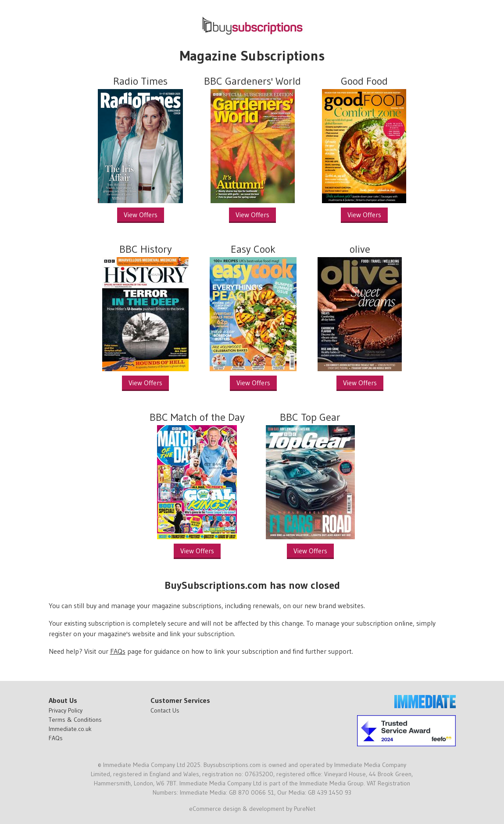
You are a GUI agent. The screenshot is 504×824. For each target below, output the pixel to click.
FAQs (118, 651)
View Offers (141, 215)
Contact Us (165, 710)
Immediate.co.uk (70, 729)
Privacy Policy (66, 710)
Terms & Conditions (75, 720)
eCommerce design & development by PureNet (252, 809)
